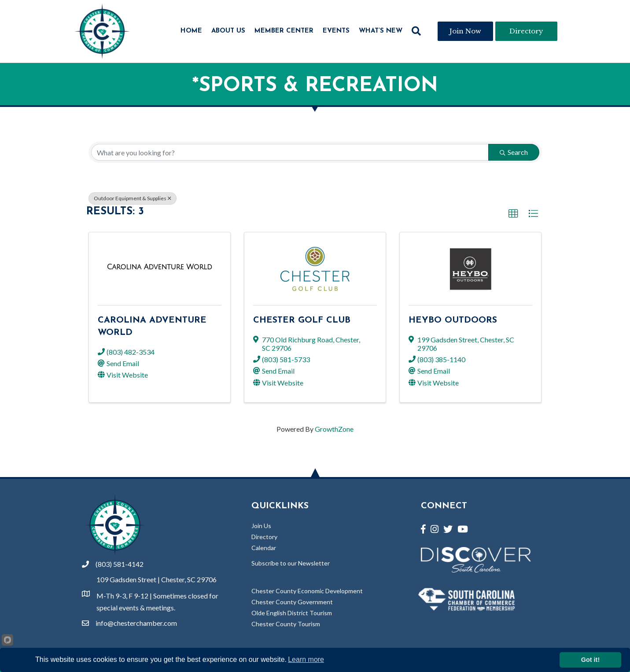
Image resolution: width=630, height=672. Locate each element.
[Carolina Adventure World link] (160, 267)
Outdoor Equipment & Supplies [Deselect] (133, 198)
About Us (228, 31)
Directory (264, 537)
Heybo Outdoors (453, 320)
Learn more (306, 659)
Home (191, 31)
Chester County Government (292, 602)
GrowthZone (334, 429)
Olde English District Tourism (292, 613)
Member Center (284, 31)
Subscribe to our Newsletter (291, 563)
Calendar (264, 548)
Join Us (261, 526)
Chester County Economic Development (307, 591)
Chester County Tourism (286, 624)
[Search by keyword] (290, 152)
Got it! (590, 660)
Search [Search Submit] (514, 152)
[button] (513, 214)
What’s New (381, 31)
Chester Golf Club (302, 320)
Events (336, 31)
